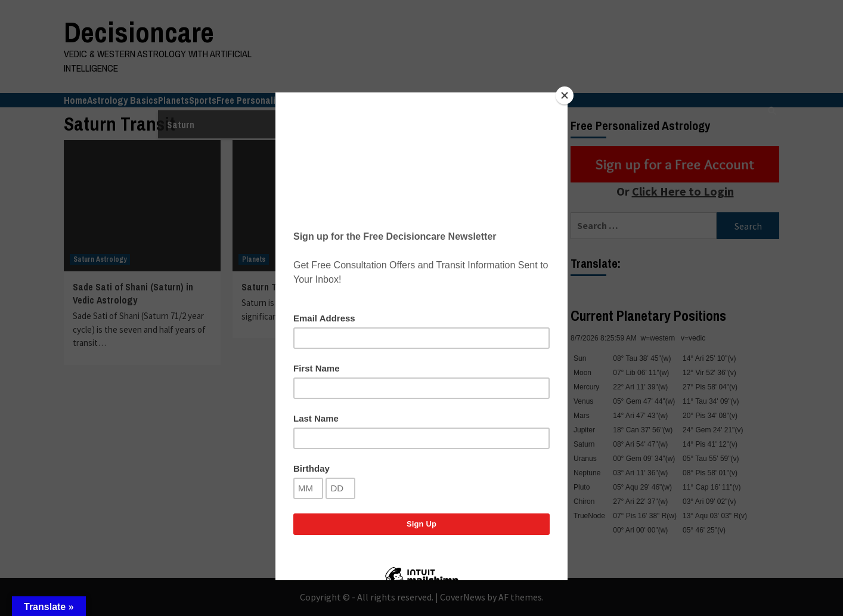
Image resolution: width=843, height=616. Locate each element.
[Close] (565, 95)
